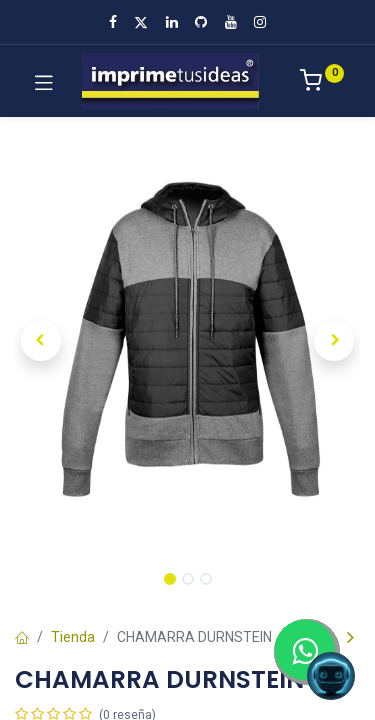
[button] (41, 341)
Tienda (73, 637)
